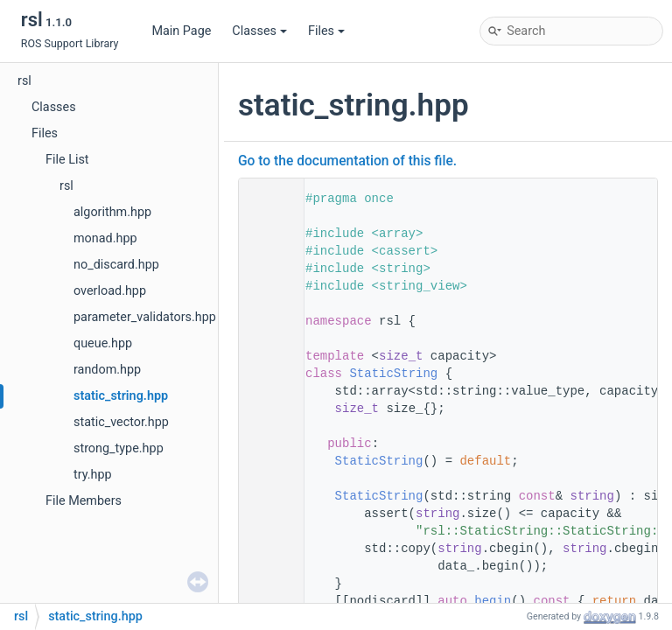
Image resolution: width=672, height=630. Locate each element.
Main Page (181, 31)
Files (326, 31)
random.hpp (107, 370)
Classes (259, 31)
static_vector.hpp (121, 422)
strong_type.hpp (119, 448)
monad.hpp (105, 238)
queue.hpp (103, 343)
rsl (24, 81)
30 (266, 496)
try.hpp (93, 475)
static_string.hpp (121, 396)
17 (266, 374)
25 (266, 461)
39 (266, 601)
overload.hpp (110, 291)
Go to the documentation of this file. (347, 161)
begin (493, 601)
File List (67, 160)
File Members (84, 501)
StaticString (393, 374)
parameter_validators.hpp (145, 317)
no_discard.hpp (116, 265)
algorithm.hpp (112, 212)
